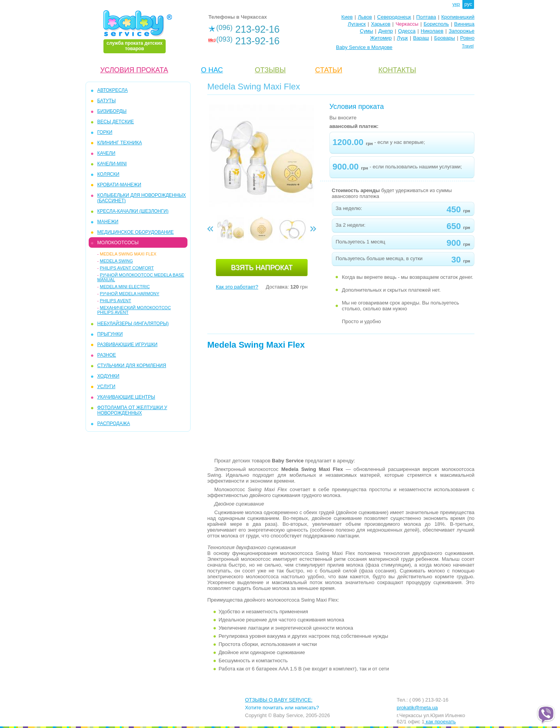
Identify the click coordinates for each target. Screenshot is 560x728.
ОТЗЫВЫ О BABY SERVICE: (279, 700)
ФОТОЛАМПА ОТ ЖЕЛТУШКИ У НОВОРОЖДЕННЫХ (132, 410)
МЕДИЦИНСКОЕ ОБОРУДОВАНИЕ (136, 232)
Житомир (381, 38)
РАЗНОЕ (107, 355)
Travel (468, 46)
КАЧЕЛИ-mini (112, 164)
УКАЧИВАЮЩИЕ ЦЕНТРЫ (126, 397)
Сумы (366, 31)
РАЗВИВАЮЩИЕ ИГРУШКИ (127, 345)
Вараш (421, 38)
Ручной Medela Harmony (130, 294)
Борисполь (436, 24)
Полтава (426, 17)
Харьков (381, 24)
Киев (347, 17)
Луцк (402, 38)
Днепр (386, 31)
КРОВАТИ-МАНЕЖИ (119, 185)
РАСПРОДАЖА (114, 423)
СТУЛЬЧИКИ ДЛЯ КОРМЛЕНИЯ (132, 366)
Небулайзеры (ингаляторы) (133, 324)
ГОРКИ (105, 132)
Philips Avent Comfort (127, 268)
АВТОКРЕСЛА (112, 90)
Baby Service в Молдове (364, 47)
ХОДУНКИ (108, 376)
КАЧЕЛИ (106, 153)
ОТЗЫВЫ (270, 70)
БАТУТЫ (107, 101)
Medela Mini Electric (125, 287)
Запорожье (462, 31)
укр (456, 4)
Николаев (432, 31)
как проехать (440, 722)
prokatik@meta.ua (417, 708)
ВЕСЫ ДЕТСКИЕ (115, 122)
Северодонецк (394, 17)
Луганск (357, 24)
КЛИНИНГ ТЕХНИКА (120, 143)
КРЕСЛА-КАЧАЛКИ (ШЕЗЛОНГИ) (133, 211)
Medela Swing (116, 261)
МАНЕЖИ (108, 222)
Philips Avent (116, 301)
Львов (365, 17)
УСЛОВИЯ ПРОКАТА (134, 70)
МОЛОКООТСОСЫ (118, 243)
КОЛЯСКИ (108, 174)
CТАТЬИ (329, 70)
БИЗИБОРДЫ (112, 111)
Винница (464, 24)
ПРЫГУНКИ (110, 334)
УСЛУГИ (106, 387)
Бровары (444, 38)
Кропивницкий (458, 17)
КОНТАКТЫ (397, 70)
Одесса (407, 31)
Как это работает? (237, 287)
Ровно (467, 38)
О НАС (212, 70)
